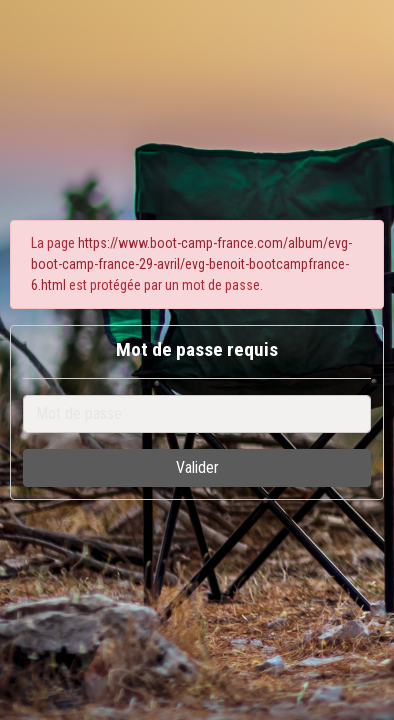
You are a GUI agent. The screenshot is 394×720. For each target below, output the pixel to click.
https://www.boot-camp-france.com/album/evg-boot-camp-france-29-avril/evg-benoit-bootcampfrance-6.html (191, 264)
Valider (197, 467)
